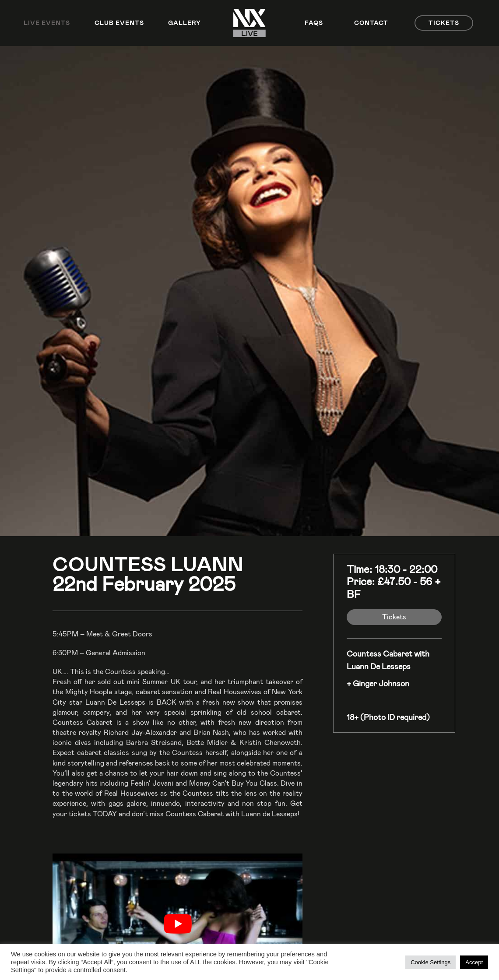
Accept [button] (474, 962)
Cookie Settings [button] (430, 962)
